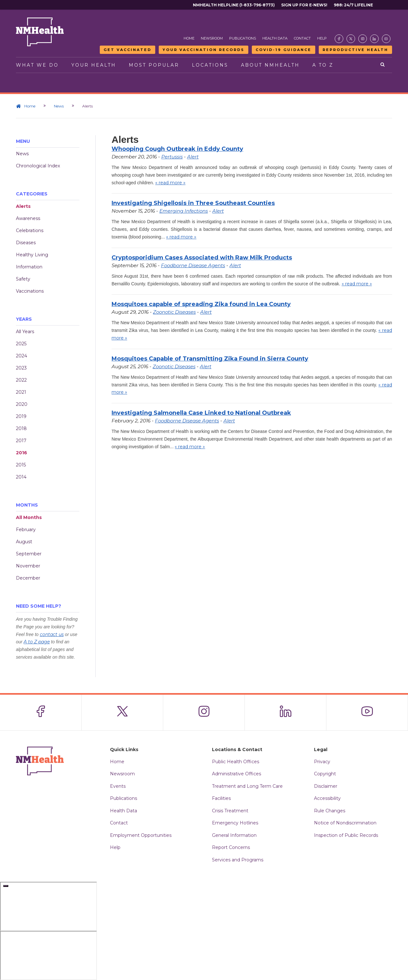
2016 (22, 453)
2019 (21, 416)
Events (118, 786)
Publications (243, 38)
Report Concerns (231, 847)
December (28, 578)
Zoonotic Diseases (174, 312)
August (24, 542)
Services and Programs (238, 860)
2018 (21, 428)
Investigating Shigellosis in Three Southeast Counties (193, 203)
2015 (21, 465)
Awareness (28, 218)
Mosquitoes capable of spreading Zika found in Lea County (201, 304)
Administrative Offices (237, 774)
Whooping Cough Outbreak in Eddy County (177, 149)
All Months (29, 517)
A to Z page (37, 642)
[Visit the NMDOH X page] (351, 39)
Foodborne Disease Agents (193, 265)
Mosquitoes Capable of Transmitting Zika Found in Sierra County (210, 359)
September (29, 554)
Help (322, 38)
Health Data (275, 38)
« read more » (170, 183)
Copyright (325, 774)
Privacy (322, 762)
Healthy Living (32, 255)
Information (29, 267)
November (28, 566)
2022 (21, 380)
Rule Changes (330, 811)
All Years (25, 332)
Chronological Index (38, 166)
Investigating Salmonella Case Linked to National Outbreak (201, 413)
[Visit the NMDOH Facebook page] (339, 39)
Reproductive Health (355, 50)
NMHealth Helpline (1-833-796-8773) (234, 5)
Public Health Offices (236, 762)
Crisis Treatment (230, 811)
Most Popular (154, 65)
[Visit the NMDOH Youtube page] (386, 39)
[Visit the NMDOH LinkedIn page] (374, 39)
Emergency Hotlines (235, 823)
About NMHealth (270, 65)
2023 (21, 368)
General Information (234, 835)
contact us (52, 634)
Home (189, 38)
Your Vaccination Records (204, 50)
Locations (210, 65)
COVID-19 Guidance (284, 50)
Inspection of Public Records (346, 835)
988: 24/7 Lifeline (353, 5)
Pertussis (172, 157)
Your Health (94, 65)
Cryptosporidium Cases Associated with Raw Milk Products (202, 258)
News (59, 106)
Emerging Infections (184, 211)
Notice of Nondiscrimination (345, 823)
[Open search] (383, 65)
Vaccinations (30, 291)
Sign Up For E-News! (304, 5)
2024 (22, 356)
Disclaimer (326, 786)
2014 (21, 477)
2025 (21, 344)
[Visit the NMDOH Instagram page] (363, 39)
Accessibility (327, 798)
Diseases (26, 243)
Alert (193, 157)
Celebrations (30, 230)
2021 (21, 392)
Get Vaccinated (127, 50)
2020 (22, 404)
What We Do (37, 65)
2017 (21, 441)
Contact (302, 38)
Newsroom (212, 38)
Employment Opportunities (141, 835)
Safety (23, 279)
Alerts (23, 206)
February (26, 530)
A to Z (323, 65)
